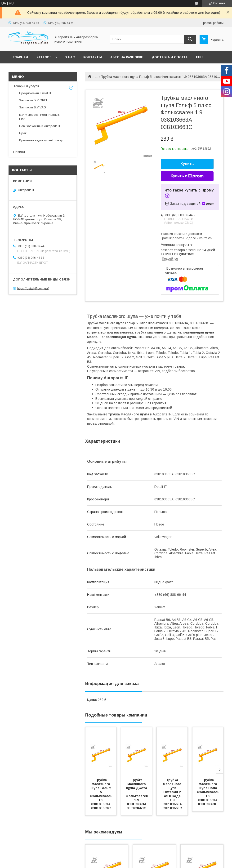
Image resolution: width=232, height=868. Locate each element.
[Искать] (190, 39)
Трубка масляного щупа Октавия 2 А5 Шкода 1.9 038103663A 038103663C (173, 794)
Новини (19, 152)
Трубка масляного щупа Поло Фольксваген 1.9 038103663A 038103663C (209, 792)
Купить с (187, 176)
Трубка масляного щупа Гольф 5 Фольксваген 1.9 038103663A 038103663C (102, 794)
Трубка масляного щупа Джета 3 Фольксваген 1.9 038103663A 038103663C (137, 794)
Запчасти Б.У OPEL (33, 100)
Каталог (44, 57)
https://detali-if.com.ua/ (33, 288)
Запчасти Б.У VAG (33, 107)
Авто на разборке (127, 57)
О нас (70, 57)
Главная (20, 57)
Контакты (93, 57)
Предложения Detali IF (36, 93)
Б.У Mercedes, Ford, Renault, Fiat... (39, 117)
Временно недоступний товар (41, 140)
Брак (23, 133)
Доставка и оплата (170, 57)
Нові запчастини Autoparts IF (40, 126)
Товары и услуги (26, 86)
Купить (187, 164)
